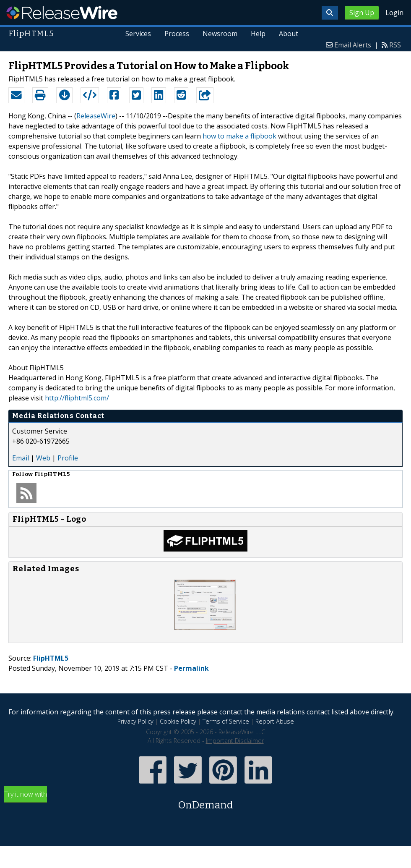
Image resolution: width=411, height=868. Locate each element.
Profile (68, 458)
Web (43, 458)
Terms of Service (226, 721)
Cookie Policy (178, 721)
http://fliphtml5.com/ (77, 398)
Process (177, 34)
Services (139, 34)
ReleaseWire (62, 13)
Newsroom (220, 34)
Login (394, 13)
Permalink (191, 668)
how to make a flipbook (239, 136)
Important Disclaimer (235, 741)
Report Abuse (275, 721)
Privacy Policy (135, 721)
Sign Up (362, 13)
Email (21, 458)
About (289, 34)
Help (258, 34)
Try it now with (205, 801)
